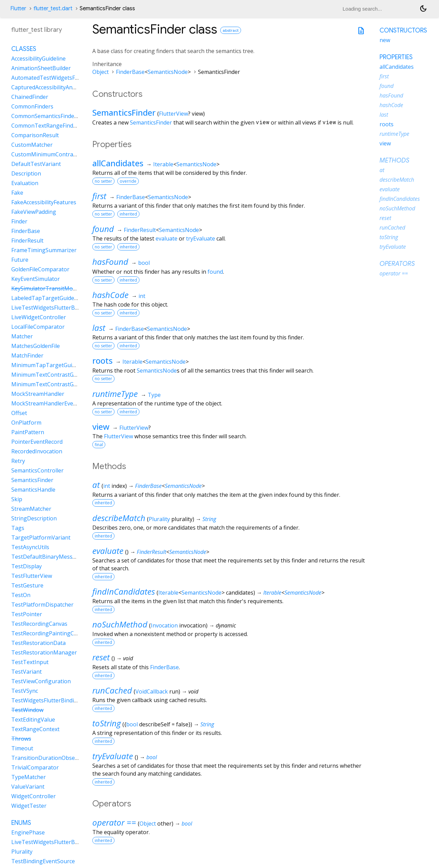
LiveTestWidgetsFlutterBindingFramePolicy (66, 842)
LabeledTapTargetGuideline (47, 298)
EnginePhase (28, 832)
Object (101, 72)
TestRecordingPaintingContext (51, 633)
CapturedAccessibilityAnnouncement (58, 87)
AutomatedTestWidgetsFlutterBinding (60, 78)
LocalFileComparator (38, 327)
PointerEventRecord (37, 442)
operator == (114, 822)
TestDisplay (26, 566)
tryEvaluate (201, 238)
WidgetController (34, 796)
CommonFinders (32, 106)
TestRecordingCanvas (39, 624)
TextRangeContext (35, 729)
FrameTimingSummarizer (44, 250)
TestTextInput (30, 662)
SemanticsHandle (33, 490)
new (385, 40)
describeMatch (119, 518)
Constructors (403, 30)
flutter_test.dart (53, 9)
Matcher (22, 336)
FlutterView (174, 114)
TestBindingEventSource (43, 861)
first (99, 196)
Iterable (163, 164)
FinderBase (130, 72)
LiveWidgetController (39, 317)
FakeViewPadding (34, 212)
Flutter (18, 9)
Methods (394, 160)
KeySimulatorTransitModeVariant (55, 288)
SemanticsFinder (124, 112)
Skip (17, 499)
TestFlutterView (32, 576)
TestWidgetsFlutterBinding (46, 700)
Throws (21, 739)
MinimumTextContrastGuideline (52, 375)
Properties (396, 57)
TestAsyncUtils (30, 547)
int (142, 296)
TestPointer (27, 614)
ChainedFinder (30, 97)
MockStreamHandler (38, 394)
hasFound (110, 262)
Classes (24, 49)
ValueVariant (28, 787)
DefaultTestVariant (36, 164)
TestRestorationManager (44, 652)
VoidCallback (152, 691)
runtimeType (115, 394)
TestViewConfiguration (41, 681)
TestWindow (27, 710)
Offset (19, 413)
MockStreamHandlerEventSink (50, 403)
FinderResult (140, 230)
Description (26, 173)
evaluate (167, 238)
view (101, 426)
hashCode (110, 295)
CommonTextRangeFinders (46, 126)
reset (101, 657)
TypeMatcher (29, 777)
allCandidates (118, 163)
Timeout (22, 748)
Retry (18, 461)
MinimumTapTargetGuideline (49, 365)
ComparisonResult (35, 135)
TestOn (21, 595)
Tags (18, 528)
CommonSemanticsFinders (45, 116)
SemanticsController (37, 470)
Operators (397, 264)
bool (144, 263)
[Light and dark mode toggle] (423, 9)
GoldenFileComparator (40, 269)
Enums (21, 823)
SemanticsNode (168, 72)
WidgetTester (29, 806)
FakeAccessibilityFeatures (44, 202)
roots (102, 360)
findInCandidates (124, 591)
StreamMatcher (31, 509)
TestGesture (27, 585)
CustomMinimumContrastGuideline (57, 154)
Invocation (164, 625)
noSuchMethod (120, 624)
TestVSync (25, 691)
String (209, 519)
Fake (17, 193)
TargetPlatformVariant (41, 537)
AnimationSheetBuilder (41, 68)
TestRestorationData (38, 643)
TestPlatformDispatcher (42, 605)
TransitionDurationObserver (48, 758)
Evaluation (25, 183)
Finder (19, 221)
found (103, 229)
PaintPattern (28, 432)
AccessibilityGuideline (38, 59)
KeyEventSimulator (36, 279)
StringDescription (34, 518)
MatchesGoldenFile (36, 346)
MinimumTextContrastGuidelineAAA (58, 384)
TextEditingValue (33, 720)
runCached (112, 690)
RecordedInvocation (37, 451)
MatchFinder (27, 355)
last (99, 328)
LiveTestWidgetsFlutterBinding (51, 308)
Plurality (159, 519)
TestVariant (26, 672)
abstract (231, 30)
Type (154, 395)
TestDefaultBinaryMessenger (50, 557)
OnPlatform (26, 423)
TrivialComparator (35, 767)
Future (20, 260)
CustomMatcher (32, 145)
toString (107, 723)
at (96, 485)
